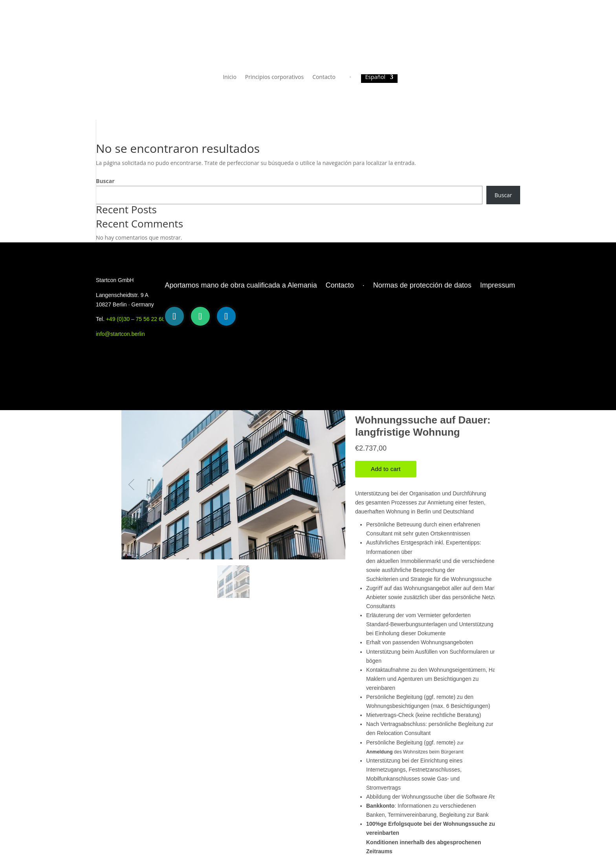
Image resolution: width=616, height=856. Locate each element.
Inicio (230, 77)
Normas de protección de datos (422, 285)
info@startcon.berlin (120, 334)
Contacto (324, 77)
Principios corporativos (274, 77)
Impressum (498, 285)
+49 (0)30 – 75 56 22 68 (136, 319)
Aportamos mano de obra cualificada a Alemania (241, 285)
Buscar (105, 181)
